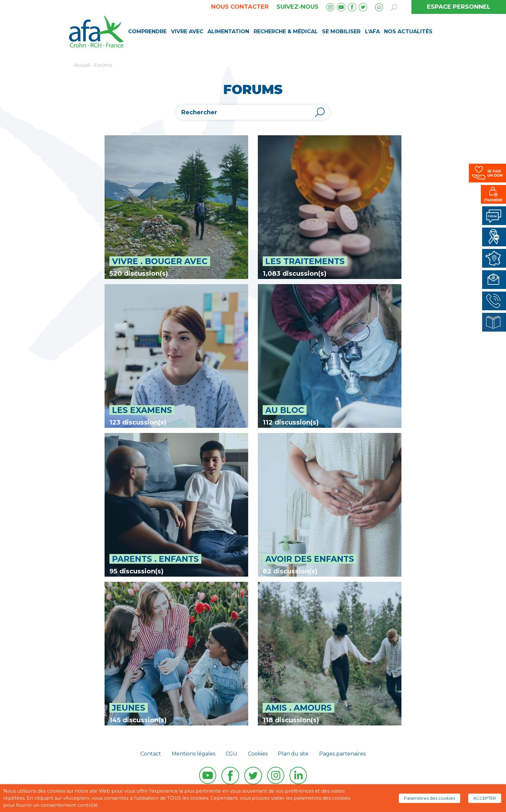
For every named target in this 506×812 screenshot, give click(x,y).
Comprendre (147, 31)
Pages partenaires (342, 754)
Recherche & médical (286, 31)
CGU (231, 754)
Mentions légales (193, 754)
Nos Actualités (408, 31)
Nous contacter (240, 7)
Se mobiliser (341, 31)
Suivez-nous (298, 7)
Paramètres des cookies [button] (430, 798)
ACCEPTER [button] (485, 798)
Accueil (82, 65)
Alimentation (228, 31)
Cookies (258, 754)
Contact (151, 754)
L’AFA (372, 31)
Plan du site (293, 754)
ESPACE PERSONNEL (459, 7)
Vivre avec (187, 31)
